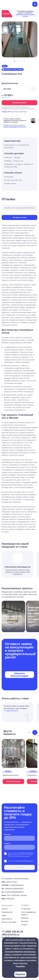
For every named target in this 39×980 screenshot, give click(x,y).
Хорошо (20, 974)
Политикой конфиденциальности (24, 861)
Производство (7, 912)
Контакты (25, 921)
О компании (26, 909)
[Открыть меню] (35, 4)
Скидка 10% (6, 112)
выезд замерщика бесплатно (15, 127)
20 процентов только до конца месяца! (25, 14)
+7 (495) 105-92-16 (11, 711)
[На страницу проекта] (13, 617)
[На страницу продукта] (13, 763)
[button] (15, 61)
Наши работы (7, 919)
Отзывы (24, 925)
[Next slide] (35, 732)
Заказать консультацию (19, 675)
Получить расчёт (19, 103)
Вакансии (25, 918)
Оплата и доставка (9, 922)
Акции (4, 915)
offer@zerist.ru (11, 935)
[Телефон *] (19, 847)
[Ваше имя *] (19, 838)
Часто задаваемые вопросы (28, 913)
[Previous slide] (29, 732)
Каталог (5, 909)
